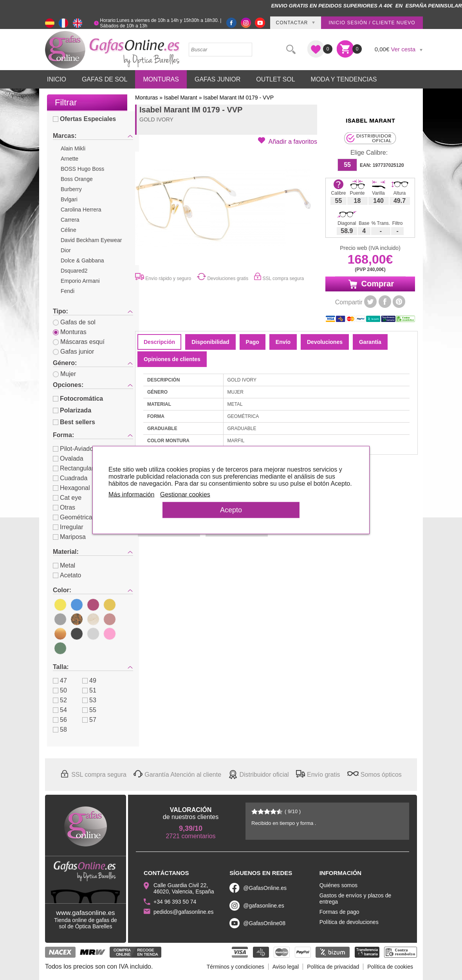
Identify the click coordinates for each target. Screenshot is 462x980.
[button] (288, 141)
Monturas (161, 79)
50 (60, 690)
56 (60, 720)
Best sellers (74, 422)
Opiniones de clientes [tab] (172, 359)
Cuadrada (70, 478)
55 (89, 710)
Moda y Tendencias (344, 79)
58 (60, 730)
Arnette (69, 159)
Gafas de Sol (105, 79)
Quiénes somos (338, 885)
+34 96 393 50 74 (175, 902)
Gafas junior (73, 352)
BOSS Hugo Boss (82, 169)
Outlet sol (275, 79)
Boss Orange (77, 179)
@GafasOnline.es (265, 888)
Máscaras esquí (79, 342)
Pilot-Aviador (74, 449)
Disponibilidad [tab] (210, 342)
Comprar (370, 284)
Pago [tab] (253, 342)
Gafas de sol (74, 322)
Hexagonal (71, 488)
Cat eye (67, 498)
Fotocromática (78, 399)
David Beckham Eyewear (91, 240)
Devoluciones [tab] (325, 342)
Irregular (68, 527)
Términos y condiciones (236, 967)
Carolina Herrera (81, 210)
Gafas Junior (217, 79)
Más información (138, 498)
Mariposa (69, 537)
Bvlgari (69, 199)
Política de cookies (390, 967)
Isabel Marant (181, 98)
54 (60, 710)
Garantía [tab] (370, 342)
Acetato (67, 575)
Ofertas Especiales (84, 119)
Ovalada (68, 458)
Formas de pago (339, 912)
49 (89, 681)
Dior (66, 250)
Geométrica (73, 517)
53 (89, 700)
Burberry (71, 189)
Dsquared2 (74, 271)
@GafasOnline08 (264, 923)
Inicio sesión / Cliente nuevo (372, 23)
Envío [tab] (283, 342)
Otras (64, 507)
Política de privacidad (333, 967)
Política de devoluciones (349, 922)
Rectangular (73, 468)
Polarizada (72, 410)
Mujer (64, 374)
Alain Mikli (73, 148)
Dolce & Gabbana (82, 260)
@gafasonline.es (264, 906)
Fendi (68, 291)
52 (60, 700)
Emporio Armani (80, 281)
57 (89, 720)
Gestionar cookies (192, 498)
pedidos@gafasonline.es (184, 912)
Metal (64, 565)
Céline (69, 230)
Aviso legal (286, 967)
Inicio (57, 79)
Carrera (70, 220)
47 (60, 681)
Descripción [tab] (159, 342)
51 (89, 690)
